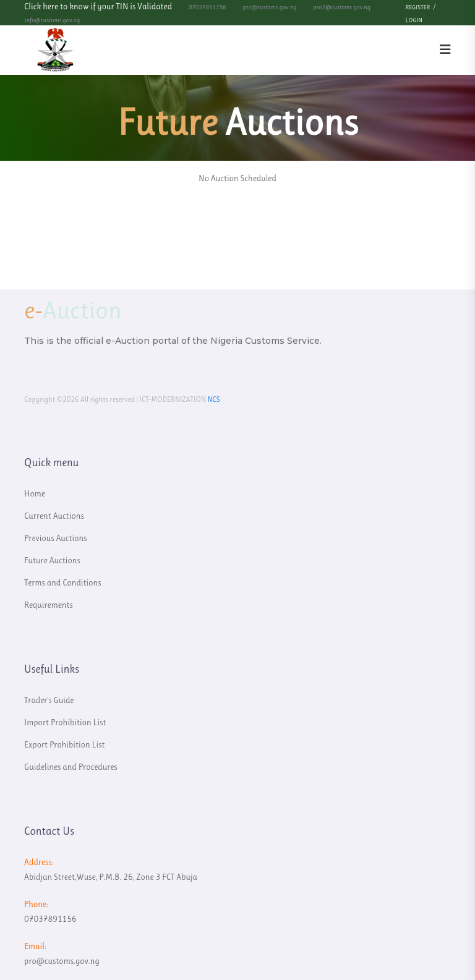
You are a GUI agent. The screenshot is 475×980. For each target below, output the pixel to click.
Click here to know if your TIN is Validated (98, 6)
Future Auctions (52, 560)
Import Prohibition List (65, 722)
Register (418, 7)
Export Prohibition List (65, 744)
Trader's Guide (49, 700)
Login (414, 20)
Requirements (49, 605)
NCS (213, 399)
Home (35, 493)
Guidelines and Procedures (71, 767)
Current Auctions (54, 516)
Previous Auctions (56, 538)
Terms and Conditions (63, 582)
